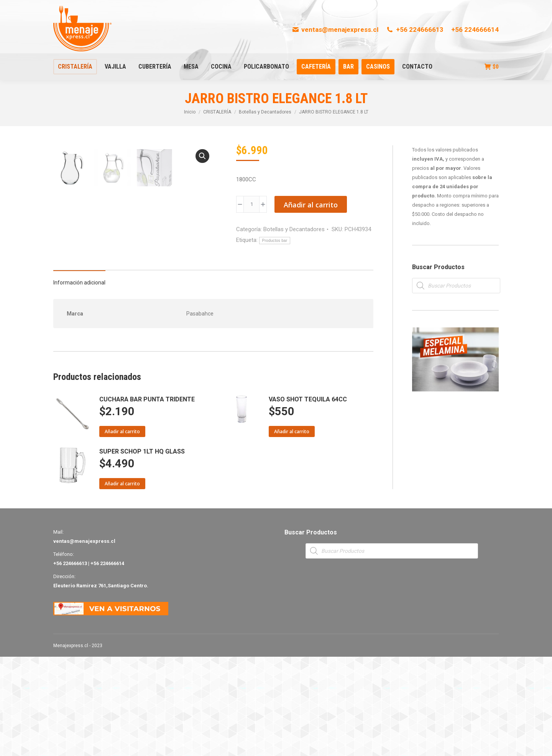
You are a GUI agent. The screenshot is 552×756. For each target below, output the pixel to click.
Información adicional (79, 382)
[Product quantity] (251, 204)
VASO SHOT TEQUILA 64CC (308, 499)
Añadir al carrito (311, 205)
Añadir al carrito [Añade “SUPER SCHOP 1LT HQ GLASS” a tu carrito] (122, 583)
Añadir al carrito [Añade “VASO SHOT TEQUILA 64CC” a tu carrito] (292, 531)
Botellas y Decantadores (294, 229)
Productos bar (274, 241)
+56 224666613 (415, 30)
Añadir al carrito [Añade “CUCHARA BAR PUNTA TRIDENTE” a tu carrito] (122, 531)
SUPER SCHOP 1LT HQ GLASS (142, 551)
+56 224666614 (475, 30)
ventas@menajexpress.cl (335, 30)
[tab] (79, 378)
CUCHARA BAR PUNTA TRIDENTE (147, 499)
